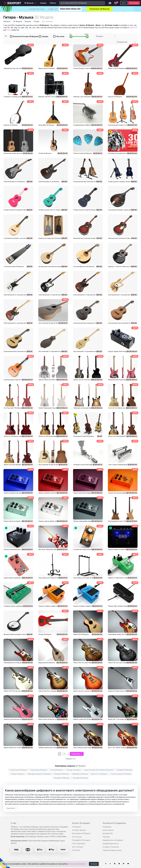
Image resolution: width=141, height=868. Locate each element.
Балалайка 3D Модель (46, 125)
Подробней (12, 808)
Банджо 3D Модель (115, 97)
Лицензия (106, 837)
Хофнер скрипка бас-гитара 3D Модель (52, 748)
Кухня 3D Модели (56, 770)
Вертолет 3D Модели (99, 774)
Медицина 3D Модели (79, 774)
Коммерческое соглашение (113, 840)
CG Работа (76, 850)
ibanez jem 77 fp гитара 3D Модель (120, 719)
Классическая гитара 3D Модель (15, 380)
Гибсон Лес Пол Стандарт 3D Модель (52, 691)
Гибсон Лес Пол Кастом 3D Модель (16, 691)
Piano (9, 30)
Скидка (44, 37)
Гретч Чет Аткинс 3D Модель (118, 748)
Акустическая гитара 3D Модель (50, 323)
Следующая (77, 754)
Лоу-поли (59, 37)
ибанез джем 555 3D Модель (84, 719)
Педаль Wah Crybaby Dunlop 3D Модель (122, 606)
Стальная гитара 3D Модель (14, 267)
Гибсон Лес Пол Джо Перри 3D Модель (87, 663)
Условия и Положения (111, 847)
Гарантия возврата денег (112, 850)
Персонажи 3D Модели (38, 770)
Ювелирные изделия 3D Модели (39, 774)
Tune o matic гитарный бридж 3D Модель (122, 465)
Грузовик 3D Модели (61, 778)
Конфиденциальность (111, 844)
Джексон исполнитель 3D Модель (16, 719)
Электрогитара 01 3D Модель (49, 182)
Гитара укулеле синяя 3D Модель (85, 210)
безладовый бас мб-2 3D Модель (120, 521)
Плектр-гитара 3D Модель (83, 153)
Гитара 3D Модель (45, 153)
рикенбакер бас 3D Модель (13, 663)
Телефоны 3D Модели (124, 770)
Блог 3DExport (78, 847)
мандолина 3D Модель (47, 663)
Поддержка (107, 827)
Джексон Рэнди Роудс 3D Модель (120, 691)
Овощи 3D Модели (17, 774)
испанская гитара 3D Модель (84, 436)
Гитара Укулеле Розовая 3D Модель (17, 210)
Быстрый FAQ (108, 833)
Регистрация (134, 3)
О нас (14, 823)
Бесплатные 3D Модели (81, 833)
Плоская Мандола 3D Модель (84, 267)
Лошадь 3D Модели (73, 770)
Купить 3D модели (81, 823)
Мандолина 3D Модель (47, 68)
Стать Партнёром (79, 844)
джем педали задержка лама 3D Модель (18, 578)
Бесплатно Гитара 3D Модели (24, 37)
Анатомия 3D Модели (80, 778)
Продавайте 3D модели (81, 840)
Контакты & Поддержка (114, 823)
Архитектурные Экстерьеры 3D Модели (98, 770)
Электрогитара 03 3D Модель (14, 182)
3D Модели (76, 827)
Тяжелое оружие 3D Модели (120, 774)
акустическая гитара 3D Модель (50, 465)
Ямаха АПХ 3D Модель (81, 634)
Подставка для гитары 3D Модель (51, 578)
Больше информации (77, 864)
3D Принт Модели (79, 830)
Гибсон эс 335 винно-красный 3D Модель (18, 436)
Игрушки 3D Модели (61, 774)
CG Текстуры (77, 837)
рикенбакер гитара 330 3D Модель (120, 634)
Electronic (134, 28)
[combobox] (105, 36)
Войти (124, 3)
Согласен (94, 864)
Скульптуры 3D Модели (18, 770)
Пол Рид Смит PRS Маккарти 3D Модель (18, 408)
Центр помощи (108, 830)
